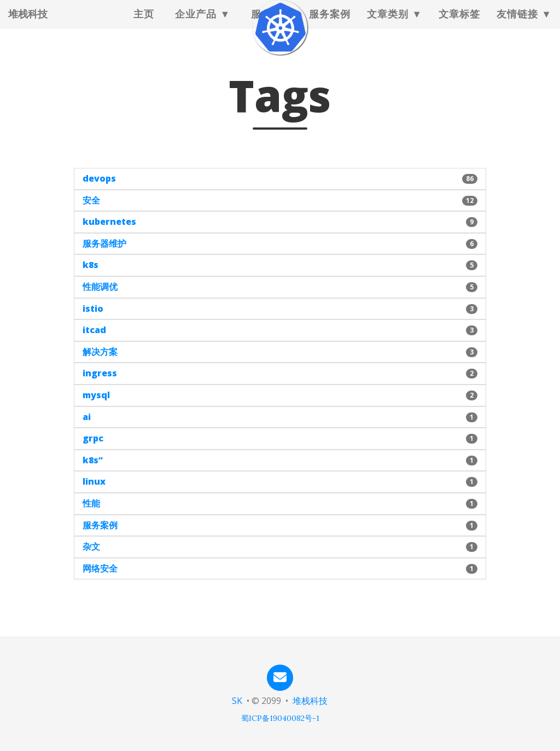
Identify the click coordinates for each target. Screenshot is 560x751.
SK (237, 701)
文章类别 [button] (388, 25)
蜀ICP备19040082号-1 (280, 718)
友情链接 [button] (517, 25)
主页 (144, 25)
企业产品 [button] (196, 25)
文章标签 (459, 25)
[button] (280, 179)
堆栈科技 (28, 25)
